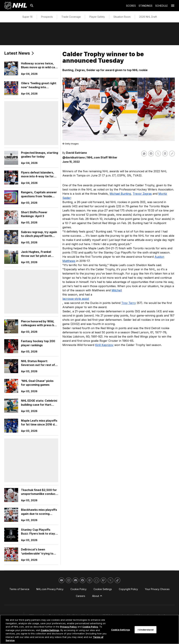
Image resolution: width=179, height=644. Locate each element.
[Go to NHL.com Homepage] (16, 6)
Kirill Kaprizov (104, 345)
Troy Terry (129, 303)
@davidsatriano (74, 157)
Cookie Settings (50, 630)
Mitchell (117, 290)
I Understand (146, 629)
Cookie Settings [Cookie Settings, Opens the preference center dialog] (121, 629)
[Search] (32, 6)
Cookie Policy (90, 627)
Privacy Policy (68, 627)
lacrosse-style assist (76, 299)
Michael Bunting (120, 194)
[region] (89, 629)
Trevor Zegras (142, 194)
